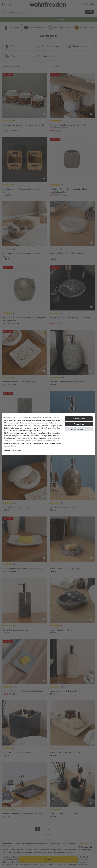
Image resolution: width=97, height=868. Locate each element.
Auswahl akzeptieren (79, 429)
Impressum (52, 441)
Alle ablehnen (79, 424)
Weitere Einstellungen (13, 450)
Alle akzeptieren (79, 419)
